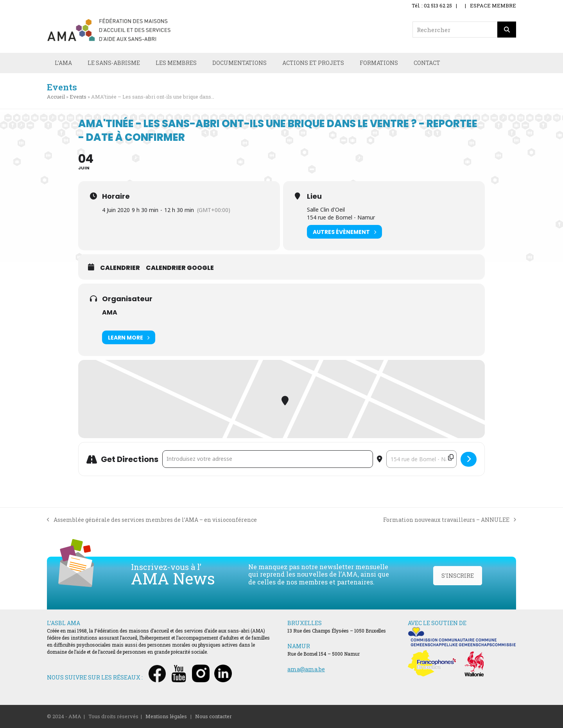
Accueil (56, 97)
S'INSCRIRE (458, 576)
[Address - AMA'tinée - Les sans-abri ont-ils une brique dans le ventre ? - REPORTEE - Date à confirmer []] (268, 459)
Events (78, 97)
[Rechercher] (507, 30)
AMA (110, 312)
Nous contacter (213, 716)
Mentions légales (166, 716)
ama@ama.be (306, 669)
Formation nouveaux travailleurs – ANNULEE (450, 520)
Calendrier (120, 268)
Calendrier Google (180, 268)
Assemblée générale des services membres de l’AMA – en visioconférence (152, 520)
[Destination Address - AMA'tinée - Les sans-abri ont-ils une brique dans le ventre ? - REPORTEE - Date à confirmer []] (421, 459)
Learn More (129, 337)
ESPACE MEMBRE (493, 5)
